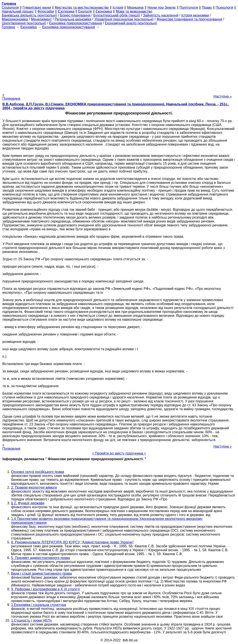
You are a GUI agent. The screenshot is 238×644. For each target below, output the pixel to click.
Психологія (224, 7)
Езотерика (66, 11)
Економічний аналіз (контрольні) (131, 23)
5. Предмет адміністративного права (40, 558)
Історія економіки (195, 15)
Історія (118, 7)
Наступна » (223, 96)
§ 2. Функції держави (28, 503)
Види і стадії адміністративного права (41, 573)
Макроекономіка (15, 19)
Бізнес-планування (75, 15)
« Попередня (11, 97)
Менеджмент (41, 19)
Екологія (85, 11)
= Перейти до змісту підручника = (119, 453)
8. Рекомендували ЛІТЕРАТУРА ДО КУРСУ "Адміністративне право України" (72, 542)
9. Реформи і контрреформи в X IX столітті (46, 589)
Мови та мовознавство (134, 11)
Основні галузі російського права (38, 472)
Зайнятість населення (161, 15)
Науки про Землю (161, 7)
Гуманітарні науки (37, 7)
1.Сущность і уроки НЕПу (32, 620)
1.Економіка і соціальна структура (39, 605)
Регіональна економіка (73, 19)
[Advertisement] (119, 60)
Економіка (104, 11)
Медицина (135, 7)
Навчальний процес (18, 11)
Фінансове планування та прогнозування (189, 19)
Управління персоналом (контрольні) (124, 19)
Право (207, 7)
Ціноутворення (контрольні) (24, 23)
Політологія (189, 7)
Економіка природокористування (76, 23)
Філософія (46, 11)
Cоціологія (10, 7)
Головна (8, 27)
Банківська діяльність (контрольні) (29, 15)
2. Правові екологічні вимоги (34, 487)
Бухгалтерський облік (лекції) (117, 15)
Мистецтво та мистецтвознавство (82, 7)
